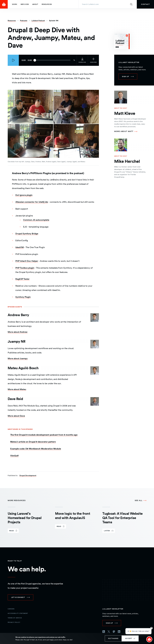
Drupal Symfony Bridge (27, 234)
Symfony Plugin (23, 297)
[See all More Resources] (141, 500)
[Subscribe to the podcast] (93, 60)
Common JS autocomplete (36, 220)
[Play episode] (13, 60)
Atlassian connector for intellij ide (32, 202)
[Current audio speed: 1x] (74, 60)
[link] (145, 4)
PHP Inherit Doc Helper (27, 261)
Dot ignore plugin (24, 195)
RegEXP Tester (22, 279)
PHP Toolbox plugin (25, 268)
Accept (129, 638)
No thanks (113, 638)
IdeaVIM (20, 247)
